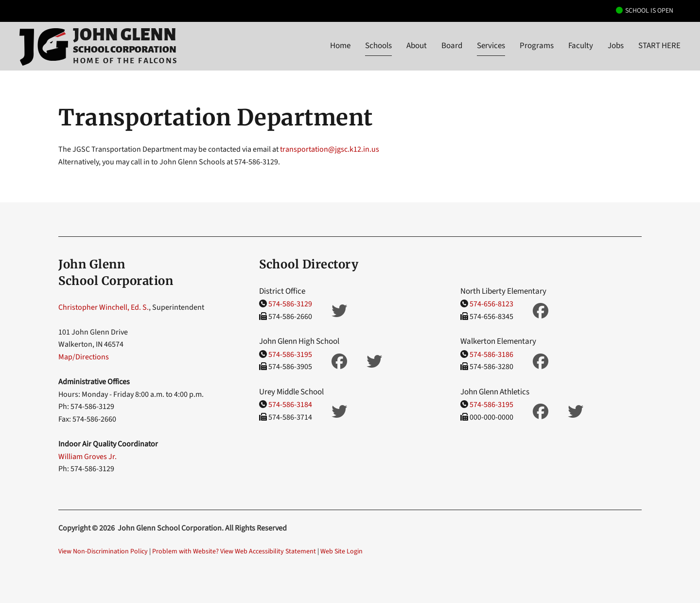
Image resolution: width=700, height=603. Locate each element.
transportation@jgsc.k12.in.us (330, 149)
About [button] (417, 46)
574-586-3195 (290, 355)
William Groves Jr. (87, 457)
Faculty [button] (581, 46)
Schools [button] (378, 46)
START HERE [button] (659, 46)
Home (340, 46)
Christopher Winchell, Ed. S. (104, 307)
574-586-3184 (290, 405)
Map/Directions (84, 357)
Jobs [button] (616, 46)
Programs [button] (537, 46)
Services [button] (491, 46)
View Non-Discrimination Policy (103, 551)
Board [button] (452, 46)
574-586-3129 (290, 304)
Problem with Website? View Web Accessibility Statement (234, 551)
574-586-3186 (491, 355)
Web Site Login (341, 551)
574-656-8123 (491, 304)
